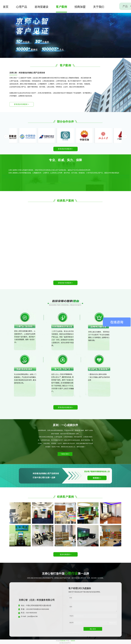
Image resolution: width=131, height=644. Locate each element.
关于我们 (99, 7)
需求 (71, 607)
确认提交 (93, 629)
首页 (6, 7)
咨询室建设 (41, 7)
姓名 (71, 598)
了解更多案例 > (65, 454)
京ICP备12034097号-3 (65, 643)
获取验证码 (112, 623)
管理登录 (73, 641)
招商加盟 (80, 7)
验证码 (71, 623)
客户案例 (61, 7)
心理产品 (22, 7)
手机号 (71, 616)
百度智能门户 (64, 641)
